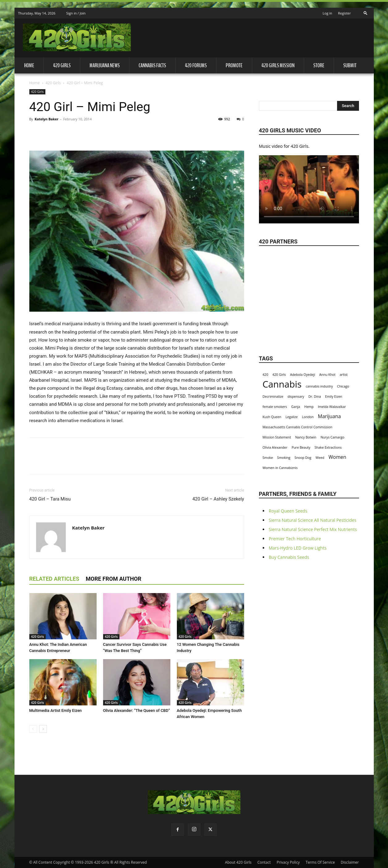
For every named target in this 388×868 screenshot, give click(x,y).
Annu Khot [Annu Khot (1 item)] (327, 375)
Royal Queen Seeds (288, 511)
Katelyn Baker (46, 119)
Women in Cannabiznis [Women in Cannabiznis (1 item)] (280, 468)
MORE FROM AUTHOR (114, 579)
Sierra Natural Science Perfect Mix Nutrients (313, 529)
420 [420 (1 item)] (265, 375)
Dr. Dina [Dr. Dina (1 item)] (315, 397)
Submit (350, 65)
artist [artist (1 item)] (344, 375)
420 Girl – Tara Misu (50, 499)
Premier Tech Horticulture (295, 539)
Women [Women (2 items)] (337, 457)
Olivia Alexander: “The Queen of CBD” (137, 710)
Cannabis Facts (152, 65)
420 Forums (196, 65)
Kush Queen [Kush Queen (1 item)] (272, 417)
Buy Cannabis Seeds (289, 557)
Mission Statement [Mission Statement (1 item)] (277, 437)
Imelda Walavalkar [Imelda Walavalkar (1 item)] (332, 407)
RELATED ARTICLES (54, 579)
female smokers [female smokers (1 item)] (275, 407)
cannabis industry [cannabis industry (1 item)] (319, 386)
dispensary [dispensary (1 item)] (296, 397)
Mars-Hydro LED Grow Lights (298, 548)
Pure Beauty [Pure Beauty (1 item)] (301, 447)
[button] (365, 11)
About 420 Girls (238, 862)
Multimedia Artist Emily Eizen (56, 710)
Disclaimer (350, 862)
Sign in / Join (76, 13)
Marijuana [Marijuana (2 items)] (330, 416)
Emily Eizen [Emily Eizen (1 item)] (334, 397)
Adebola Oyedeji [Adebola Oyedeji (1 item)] (303, 375)
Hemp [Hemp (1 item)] (309, 407)
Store (319, 65)
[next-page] (43, 729)
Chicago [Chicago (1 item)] (343, 386)
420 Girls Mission (278, 65)
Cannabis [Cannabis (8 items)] (282, 384)
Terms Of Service (320, 862)
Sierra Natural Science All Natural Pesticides (313, 520)
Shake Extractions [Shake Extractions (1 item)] (328, 447)
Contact (264, 862)
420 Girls (62, 65)
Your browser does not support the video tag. (309, 186)
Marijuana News (105, 65)
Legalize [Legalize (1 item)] (292, 417)
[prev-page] (33, 729)
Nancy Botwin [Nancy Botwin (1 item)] (306, 437)
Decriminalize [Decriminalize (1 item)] (273, 397)
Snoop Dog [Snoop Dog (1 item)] (303, 458)
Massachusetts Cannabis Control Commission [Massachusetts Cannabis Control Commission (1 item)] (298, 427)
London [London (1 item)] (308, 417)
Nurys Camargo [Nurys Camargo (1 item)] (332, 437)
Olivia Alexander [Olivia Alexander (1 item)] (275, 447)
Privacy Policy (288, 862)
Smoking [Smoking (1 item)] (284, 458)
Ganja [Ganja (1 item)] (296, 407)
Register (344, 13)
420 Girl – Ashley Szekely (218, 499)
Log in (327, 13)
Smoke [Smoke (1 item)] (268, 458)
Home (29, 65)
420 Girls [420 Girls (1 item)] (279, 375)
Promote (234, 65)
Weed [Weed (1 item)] (320, 458)
